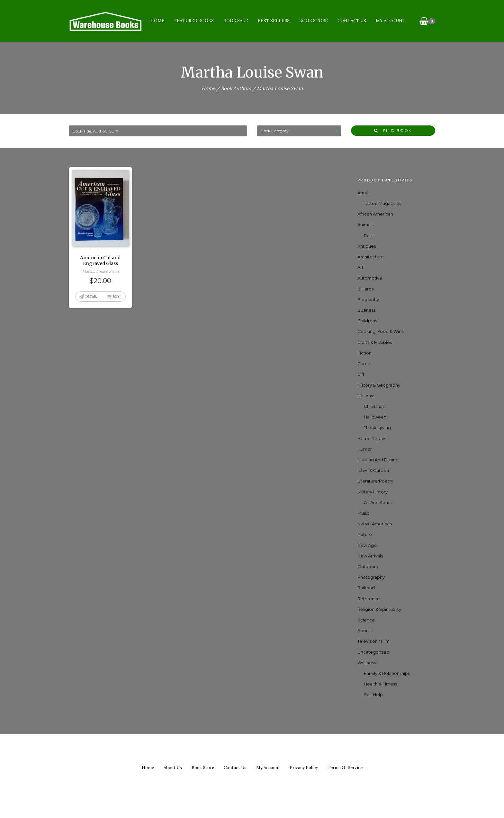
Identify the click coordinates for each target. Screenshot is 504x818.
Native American (375, 524)
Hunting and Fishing (378, 460)
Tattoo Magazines (382, 203)
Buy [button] (116, 296)
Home (157, 21)
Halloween (375, 417)
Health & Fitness (380, 684)
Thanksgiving (377, 427)
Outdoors (368, 566)
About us (173, 768)
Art (360, 267)
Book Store (313, 21)
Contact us (235, 768)
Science (366, 620)
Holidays (366, 396)
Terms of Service (345, 768)
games (365, 363)
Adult (363, 193)
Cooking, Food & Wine (381, 331)
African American (375, 214)
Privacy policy (304, 768)
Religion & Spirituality (379, 609)
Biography (368, 299)
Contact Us (351, 21)
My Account (390, 21)
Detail (91, 296)
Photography (371, 577)
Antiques (367, 246)
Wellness (367, 663)
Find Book (393, 130)
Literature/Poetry (375, 481)
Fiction (364, 353)
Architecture (371, 257)
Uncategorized (373, 652)
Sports (364, 630)
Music (363, 513)
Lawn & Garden (373, 470)
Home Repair (371, 438)
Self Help (373, 694)
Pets (369, 235)
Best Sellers (273, 21)
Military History (373, 492)
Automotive (370, 278)
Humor (365, 449)
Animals (365, 225)
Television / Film (373, 641)
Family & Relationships (387, 673)
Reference (369, 599)
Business (366, 310)
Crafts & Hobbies (375, 342)
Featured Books (194, 21)
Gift (361, 374)
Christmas (374, 406)
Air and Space (379, 502)
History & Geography (379, 385)
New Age (367, 545)
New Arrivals (370, 556)
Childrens (367, 321)
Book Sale (235, 21)
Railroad (366, 588)
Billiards (365, 289)
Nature (365, 534)
